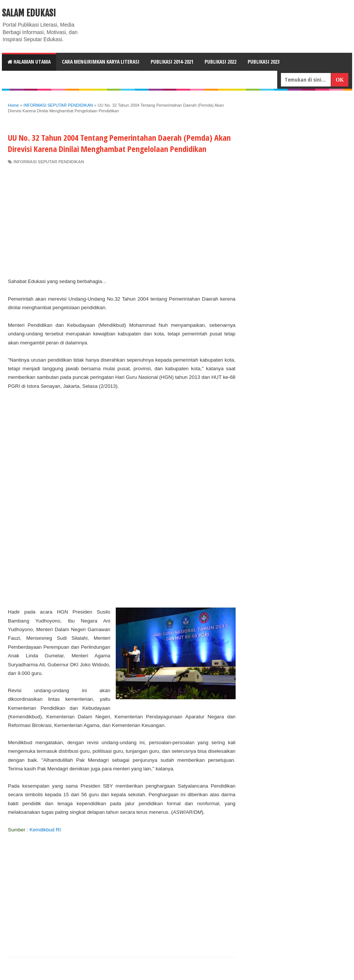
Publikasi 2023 (264, 62)
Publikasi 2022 (220, 62)
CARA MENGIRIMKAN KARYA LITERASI (101, 62)
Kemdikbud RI (45, 830)
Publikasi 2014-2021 (172, 62)
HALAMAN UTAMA (29, 62)
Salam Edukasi (29, 13)
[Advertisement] (122, 221)
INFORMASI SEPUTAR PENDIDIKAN (49, 162)
